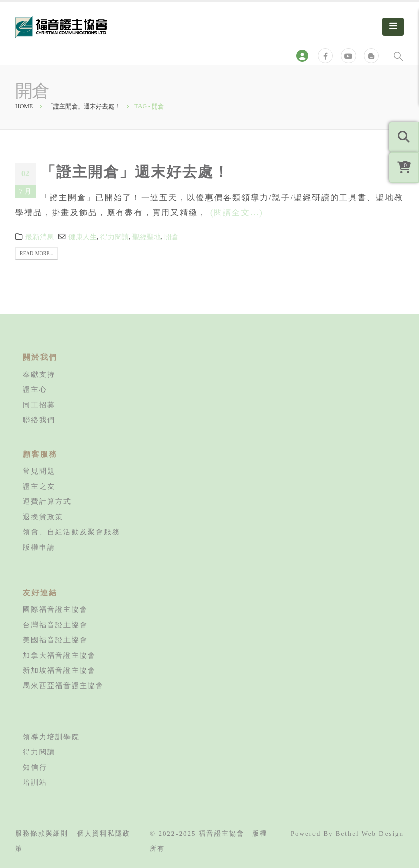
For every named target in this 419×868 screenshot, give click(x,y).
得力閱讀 (115, 237)
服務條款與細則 (42, 833)
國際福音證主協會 (55, 609)
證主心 (35, 389)
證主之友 (39, 486)
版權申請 (39, 547)
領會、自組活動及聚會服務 (72, 532)
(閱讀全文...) (237, 213)
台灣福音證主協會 (55, 625)
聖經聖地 (147, 237)
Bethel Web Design (370, 833)
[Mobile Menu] (393, 27)
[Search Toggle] (398, 56)
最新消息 (40, 237)
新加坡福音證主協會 (59, 670)
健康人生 (83, 237)
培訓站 (35, 782)
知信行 (35, 767)
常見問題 (39, 471)
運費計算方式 (47, 501)
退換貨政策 (43, 517)
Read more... (37, 253)
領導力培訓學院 (51, 737)
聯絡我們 (39, 420)
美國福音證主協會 (55, 640)
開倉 (171, 237)
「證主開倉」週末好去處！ (135, 172)
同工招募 (39, 405)
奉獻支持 (39, 374)
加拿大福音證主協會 (59, 655)
